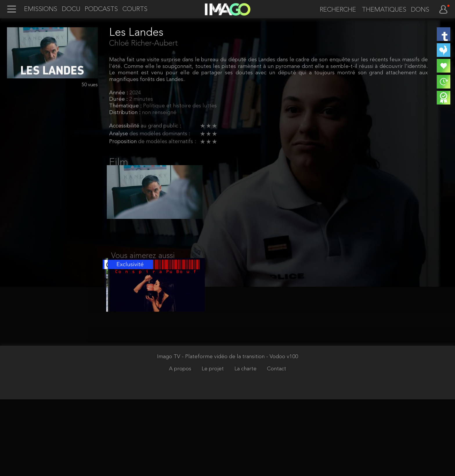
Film (119, 163)
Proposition (124, 142)
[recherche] (335, 10)
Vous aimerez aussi (143, 263)
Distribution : (126, 113)
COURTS (135, 10)
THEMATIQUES (384, 10)
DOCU (71, 10)
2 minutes (141, 99)
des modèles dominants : (160, 134)
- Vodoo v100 (282, 433)
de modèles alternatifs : (167, 142)
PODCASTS (101, 10)
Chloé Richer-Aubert (143, 44)
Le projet (213, 445)
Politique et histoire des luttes (180, 106)
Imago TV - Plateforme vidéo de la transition (212, 433)
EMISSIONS (41, 10)
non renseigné (159, 113)
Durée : (119, 99)
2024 (135, 93)
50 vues (90, 85)
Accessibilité (125, 126)
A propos (181, 445)
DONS (420, 10)
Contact (277, 445)
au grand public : (161, 126)
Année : (119, 93)
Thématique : (126, 106)
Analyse (119, 134)
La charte (246, 445)
